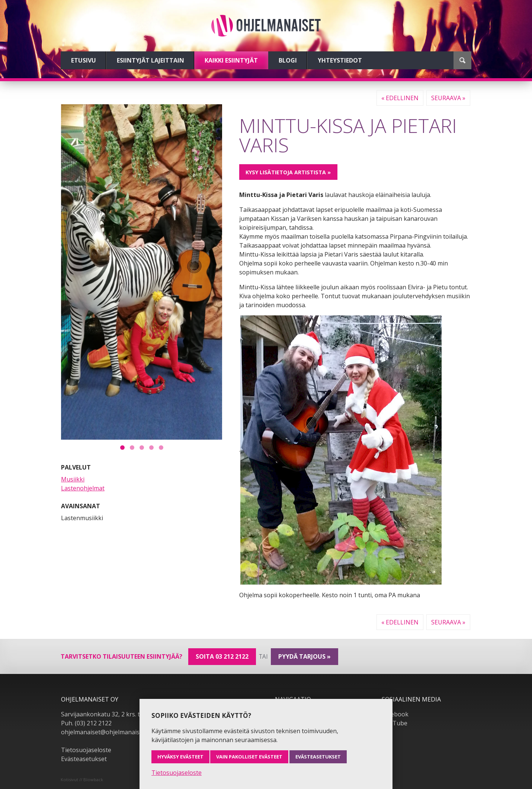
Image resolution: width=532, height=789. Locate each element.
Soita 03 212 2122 (222, 656)
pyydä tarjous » (305, 656)
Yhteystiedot (340, 60)
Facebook (395, 714)
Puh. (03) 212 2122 (86, 723)
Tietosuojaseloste (86, 750)
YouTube (395, 723)
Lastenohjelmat (83, 488)
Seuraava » (448, 98)
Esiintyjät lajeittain (150, 60)
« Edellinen (400, 98)
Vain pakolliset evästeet (249, 757)
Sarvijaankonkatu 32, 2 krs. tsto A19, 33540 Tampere (134, 714)
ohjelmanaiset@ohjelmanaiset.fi (105, 732)
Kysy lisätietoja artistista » (288, 172)
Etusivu (84, 60)
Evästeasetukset (84, 759)
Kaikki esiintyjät (231, 60)
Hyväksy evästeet (180, 757)
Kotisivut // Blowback (82, 780)
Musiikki (73, 479)
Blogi (288, 60)
